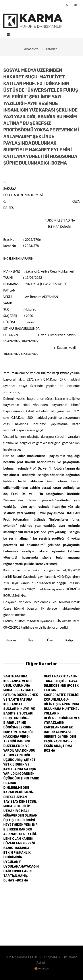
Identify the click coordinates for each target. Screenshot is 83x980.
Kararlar (51, 49)
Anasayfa (31, 49)
